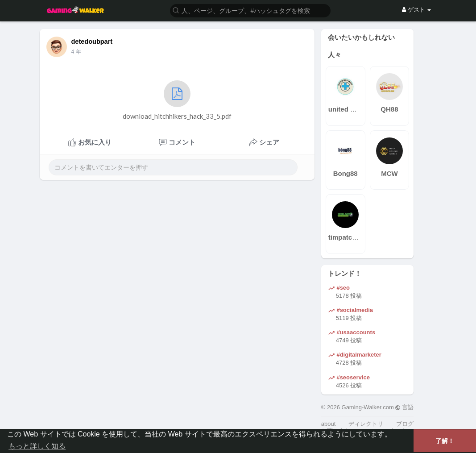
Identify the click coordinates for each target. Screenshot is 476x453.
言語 (404, 407)
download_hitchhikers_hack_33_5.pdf (177, 100)
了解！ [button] (445, 441)
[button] (250, 10)
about (329, 424)
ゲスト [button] (416, 10)
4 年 (76, 52)
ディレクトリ (366, 424)
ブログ (405, 424)
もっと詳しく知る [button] (37, 446)
